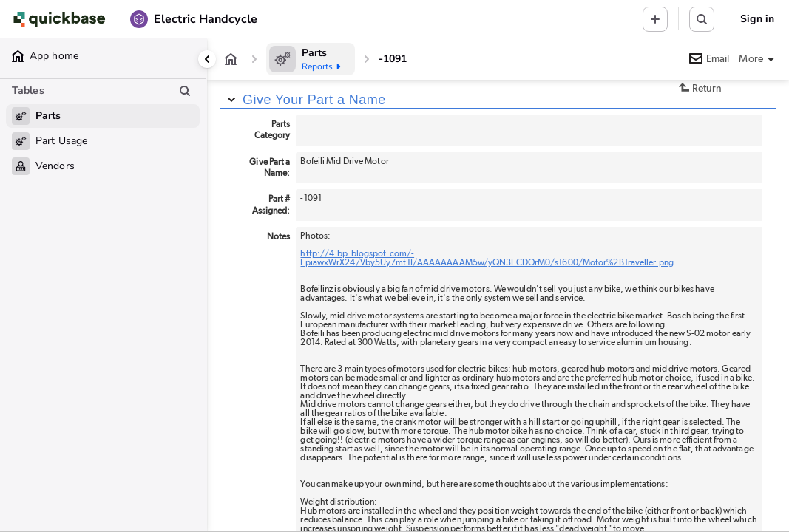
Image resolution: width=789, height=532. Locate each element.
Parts (314, 53)
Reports (322, 66)
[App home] (231, 59)
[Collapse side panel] (207, 59)
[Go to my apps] (62, 19)
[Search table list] (185, 91)
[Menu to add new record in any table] (655, 19)
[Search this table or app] (702, 19)
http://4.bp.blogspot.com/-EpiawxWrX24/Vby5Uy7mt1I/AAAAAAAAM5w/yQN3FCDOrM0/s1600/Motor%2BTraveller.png (487, 258)
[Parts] (311, 59)
